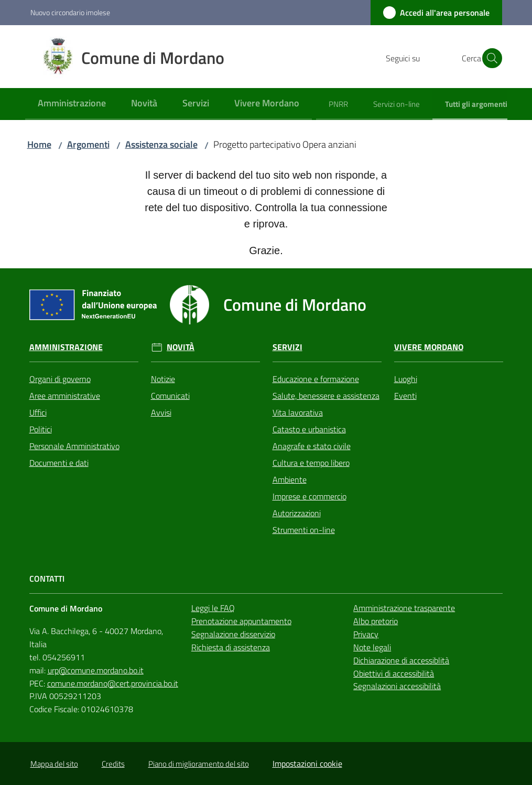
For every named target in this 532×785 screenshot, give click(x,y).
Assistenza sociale (161, 144)
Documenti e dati (59, 463)
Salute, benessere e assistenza (326, 396)
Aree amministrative (65, 396)
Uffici (38, 412)
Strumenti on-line (304, 530)
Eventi (405, 396)
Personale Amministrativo (74, 446)
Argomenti (88, 144)
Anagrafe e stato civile (312, 446)
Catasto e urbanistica (309, 429)
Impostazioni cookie (307, 764)
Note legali (372, 647)
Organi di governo (60, 379)
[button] (490, 58)
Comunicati (170, 396)
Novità (181, 347)
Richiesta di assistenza (231, 647)
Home (39, 144)
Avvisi (161, 412)
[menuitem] (72, 104)
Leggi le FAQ (213, 608)
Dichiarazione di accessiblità (401, 660)
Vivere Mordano (429, 347)
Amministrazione (66, 347)
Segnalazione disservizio (233, 634)
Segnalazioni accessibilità (397, 686)
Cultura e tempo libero (311, 463)
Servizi (287, 347)
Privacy (366, 634)
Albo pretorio (376, 621)
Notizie (163, 379)
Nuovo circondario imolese (70, 12)
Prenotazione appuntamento (241, 621)
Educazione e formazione (316, 379)
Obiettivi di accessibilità (394, 673)
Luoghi (406, 379)
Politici (41, 429)
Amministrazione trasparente (404, 608)
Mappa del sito (54, 764)
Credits (113, 764)
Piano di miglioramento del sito (199, 764)
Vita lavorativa (298, 412)
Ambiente (290, 479)
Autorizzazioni (297, 513)
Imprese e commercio (310, 496)
